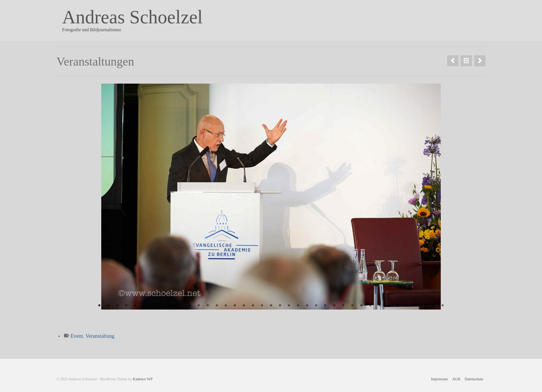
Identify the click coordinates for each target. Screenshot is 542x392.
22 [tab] (289, 306)
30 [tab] (361, 306)
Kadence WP (143, 379)
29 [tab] (352, 306)
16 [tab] (235, 306)
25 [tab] (316, 306)
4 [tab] (126, 306)
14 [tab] (217, 306)
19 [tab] (262, 306)
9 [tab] (172, 306)
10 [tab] (181, 306)
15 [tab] (226, 306)
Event (77, 336)
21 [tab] (280, 306)
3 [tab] (117, 306)
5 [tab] (135, 306)
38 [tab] (434, 306)
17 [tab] (244, 306)
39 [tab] (443, 306)
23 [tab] (298, 306)
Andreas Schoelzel (132, 17)
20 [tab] (271, 306)
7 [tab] (154, 306)
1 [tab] (99, 306)
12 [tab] (199, 306)
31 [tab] (370, 306)
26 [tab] (325, 306)
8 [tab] (163, 306)
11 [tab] (190, 306)
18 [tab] (253, 306)
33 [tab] (388, 306)
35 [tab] (406, 306)
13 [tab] (208, 306)
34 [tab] (397, 306)
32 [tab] (379, 306)
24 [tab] (307, 306)
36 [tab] (416, 306)
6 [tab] (145, 306)
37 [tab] (425, 306)
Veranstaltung (100, 336)
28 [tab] (343, 306)
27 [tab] (334, 306)
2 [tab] (108, 306)
